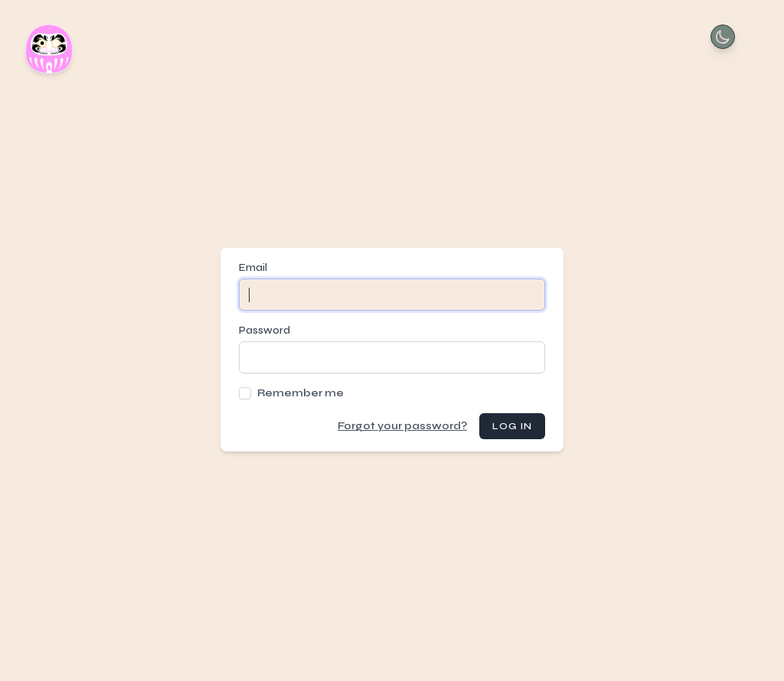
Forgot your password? (402, 426)
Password (265, 330)
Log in (512, 426)
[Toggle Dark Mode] (723, 37)
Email (253, 267)
